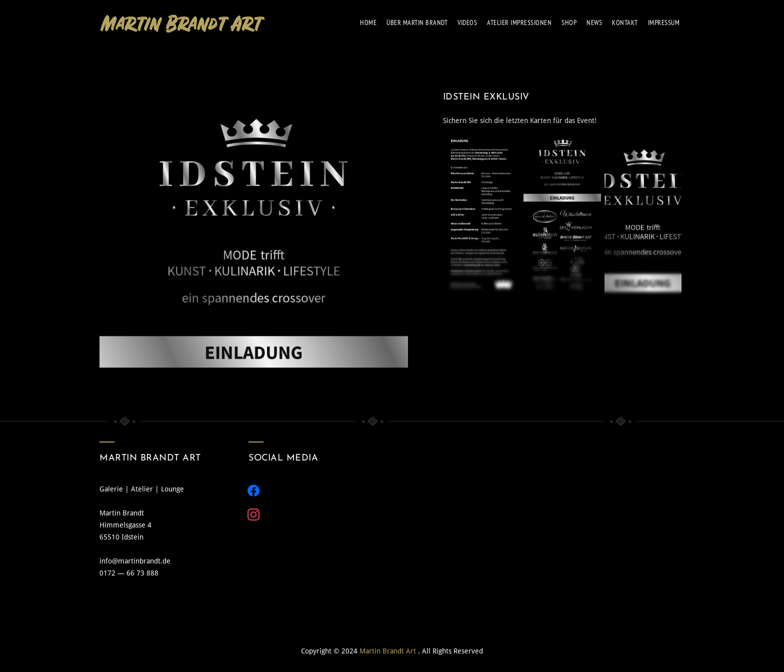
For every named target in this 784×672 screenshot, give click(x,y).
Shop (569, 22)
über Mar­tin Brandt (417, 22)
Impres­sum (664, 22)
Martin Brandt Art (389, 651)
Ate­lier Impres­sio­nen (519, 22)
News (594, 22)
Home (368, 22)
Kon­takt (625, 22)
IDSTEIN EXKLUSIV (486, 97)
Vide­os (467, 22)
